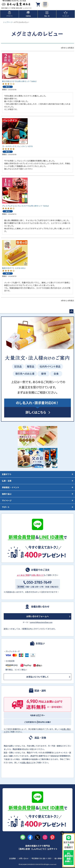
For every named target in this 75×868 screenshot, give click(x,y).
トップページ (8, 22)
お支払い (40, 643)
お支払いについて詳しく (38, 677)
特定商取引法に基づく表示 (42, 858)
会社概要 (12, 858)
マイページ (7, 501)
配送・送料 (40, 690)
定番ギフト (7, 474)
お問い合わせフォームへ (38, 616)
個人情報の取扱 (60, 858)
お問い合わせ (24, 858)
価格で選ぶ (7, 494)
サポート (6, 507)
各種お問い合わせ (40, 606)
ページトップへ (71, 311)
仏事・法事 (7, 481)
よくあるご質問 (23, 575)
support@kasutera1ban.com (41, 622)
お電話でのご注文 (40, 570)
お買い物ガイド (38, 575)
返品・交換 (40, 738)
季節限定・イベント (11, 487)
